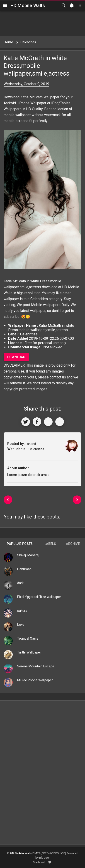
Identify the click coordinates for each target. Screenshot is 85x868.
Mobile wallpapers (46, 305)
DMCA (37, 853)
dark (20, 583)
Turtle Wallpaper (29, 652)
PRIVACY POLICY (54, 853)
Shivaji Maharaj (28, 555)
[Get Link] (48, 422)
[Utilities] (80, 5)
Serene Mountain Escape (36, 666)
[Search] (64, 5)
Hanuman (24, 569)
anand (32, 444)
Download (16, 357)
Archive (73, 544)
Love (21, 625)
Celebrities (39, 299)
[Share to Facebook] (37, 422)
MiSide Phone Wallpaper (35, 680)
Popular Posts (20, 544)
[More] (60, 422)
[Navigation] (5, 5)
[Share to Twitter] (26, 422)
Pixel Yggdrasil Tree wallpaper (39, 597)
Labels (50, 544)
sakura (22, 611)
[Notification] (72, 5)
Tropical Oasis (28, 638)
